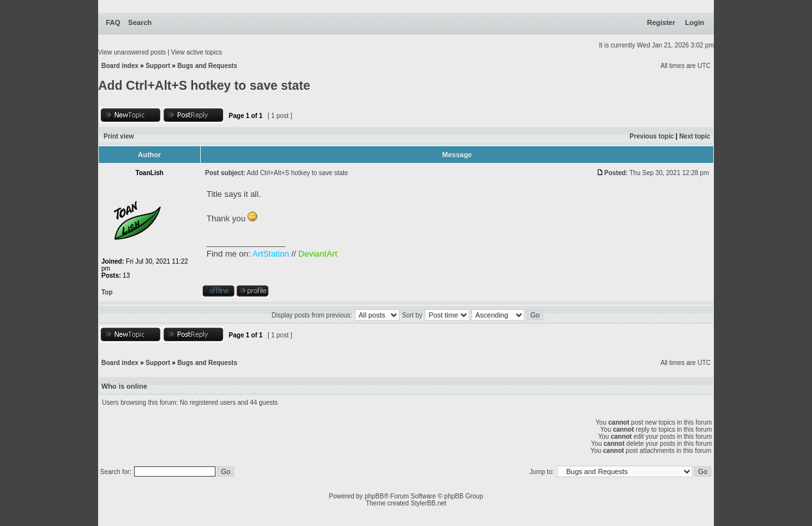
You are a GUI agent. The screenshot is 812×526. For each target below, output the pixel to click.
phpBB (374, 496)
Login (695, 22)
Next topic (695, 136)
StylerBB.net (428, 503)
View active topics (197, 52)
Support (158, 66)
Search (140, 22)
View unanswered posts (132, 52)
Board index (120, 66)
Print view (119, 136)
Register (661, 22)
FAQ (113, 22)
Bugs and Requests (207, 66)
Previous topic (652, 136)
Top (107, 292)
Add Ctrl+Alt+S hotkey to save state (204, 85)
